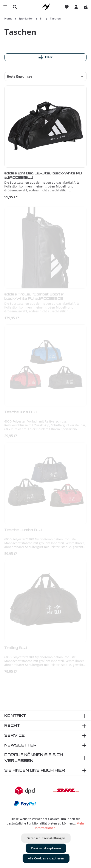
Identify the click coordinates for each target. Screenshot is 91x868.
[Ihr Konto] (76, 7)
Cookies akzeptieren (46, 848)
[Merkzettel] (67, 7)
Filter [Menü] (45, 57)
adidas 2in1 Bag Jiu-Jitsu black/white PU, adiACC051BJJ (43, 176)
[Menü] (5, 7)
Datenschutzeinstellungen (46, 838)
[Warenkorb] (86, 7)
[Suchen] (15, 7)
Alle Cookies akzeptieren (46, 858)
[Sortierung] (45, 76)
